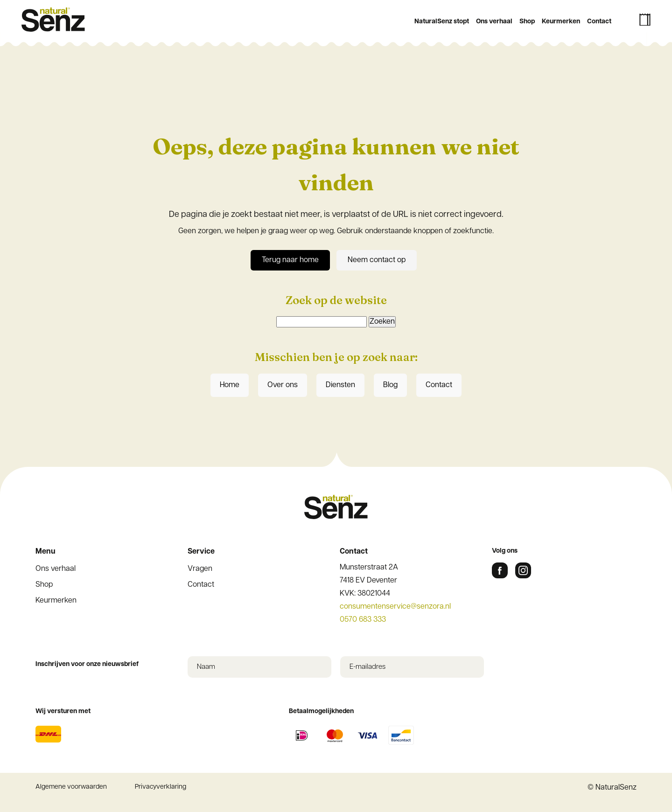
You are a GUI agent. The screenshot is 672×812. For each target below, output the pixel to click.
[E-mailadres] (336, 274)
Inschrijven (336, 360)
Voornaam (228, 290)
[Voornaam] (336, 305)
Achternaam (231, 321)
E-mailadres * (233, 260)
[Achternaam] (336, 335)
